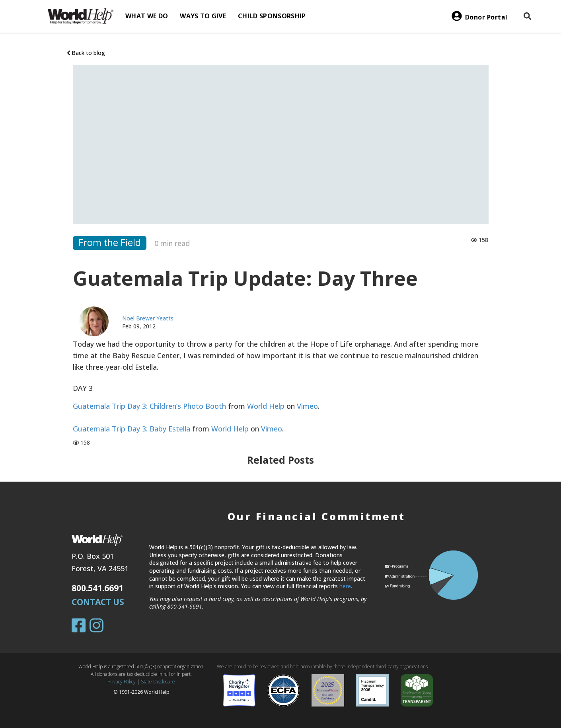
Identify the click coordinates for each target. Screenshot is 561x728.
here (345, 586)
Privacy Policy (122, 682)
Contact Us (98, 602)
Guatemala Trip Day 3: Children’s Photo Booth (149, 406)
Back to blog (86, 53)
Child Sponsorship (272, 16)
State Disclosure (158, 682)
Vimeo (307, 406)
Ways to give (203, 16)
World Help (266, 406)
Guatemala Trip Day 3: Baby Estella (131, 429)
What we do (147, 16)
